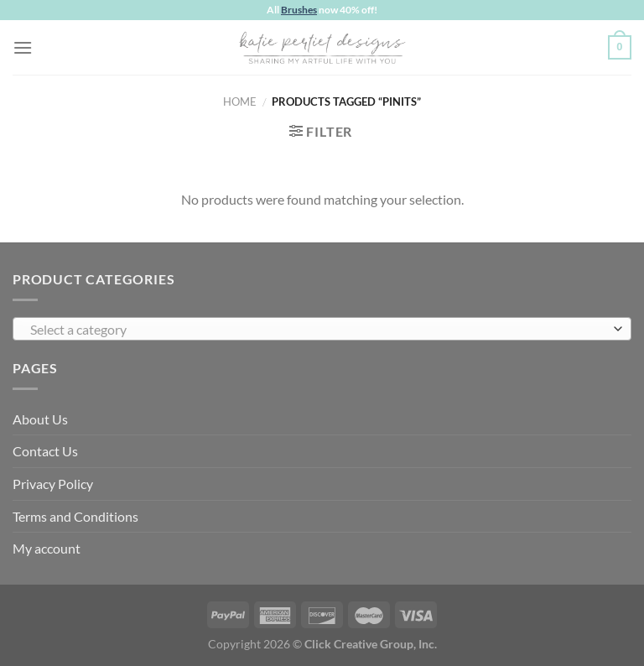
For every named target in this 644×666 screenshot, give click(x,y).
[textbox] (318, 330)
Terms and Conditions (75, 516)
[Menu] (23, 47)
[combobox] (322, 329)
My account (47, 548)
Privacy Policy (53, 484)
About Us (40, 419)
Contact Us (45, 451)
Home (240, 101)
